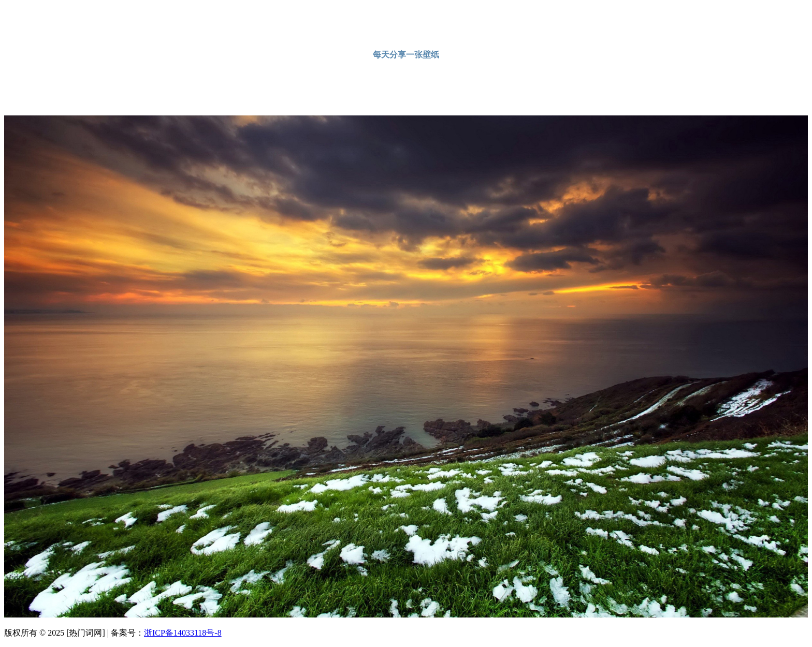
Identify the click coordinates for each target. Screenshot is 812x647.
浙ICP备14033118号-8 (183, 633)
